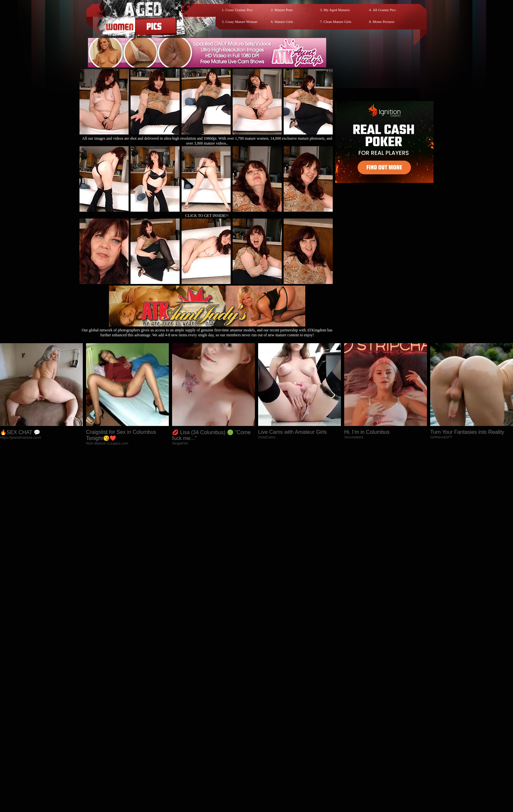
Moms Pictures (383, 22)
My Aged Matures (337, 10)
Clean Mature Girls (337, 22)
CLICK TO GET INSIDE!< (207, 216)
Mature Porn (283, 10)
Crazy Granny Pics (239, 10)
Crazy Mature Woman (241, 22)
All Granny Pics (384, 10)
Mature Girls (284, 22)
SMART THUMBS (268, 753)
